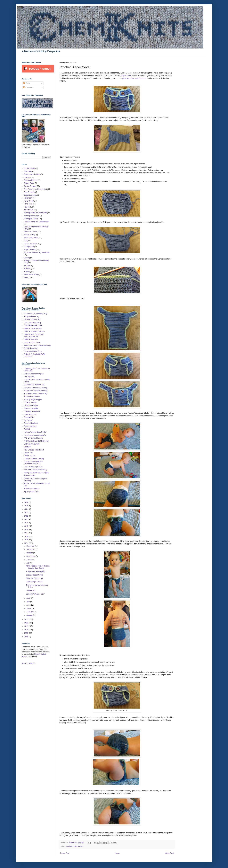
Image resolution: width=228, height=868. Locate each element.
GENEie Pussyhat (31, 339)
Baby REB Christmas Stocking (36, 391)
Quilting (27, 258)
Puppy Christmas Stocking (34, 459)
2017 (27, 533)
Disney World (29, 183)
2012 (27, 623)
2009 (27, 633)
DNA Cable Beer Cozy (32, 323)
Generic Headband (31, 423)
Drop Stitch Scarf (30, 414)
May (28, 602)
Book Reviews (29, 168)
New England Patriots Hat (34, 450)
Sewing (27, 272)
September (31, 556)
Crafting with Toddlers (32, 174)
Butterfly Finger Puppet (33, 400)
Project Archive (78, 846)
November (31, 549)
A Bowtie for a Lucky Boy (36, 571)
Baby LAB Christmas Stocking (35, 388)
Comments (29, 88)
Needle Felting (29, 235)
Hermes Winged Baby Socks (35, 432)
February (30, 612)
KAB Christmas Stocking (33, 438)
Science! (27, 269)
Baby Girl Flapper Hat (34, 578)
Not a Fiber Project (31, 238)
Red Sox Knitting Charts (33, 467)
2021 (27, 519)
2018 (27, 529)
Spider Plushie (29, 476)
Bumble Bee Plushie (32, 397)
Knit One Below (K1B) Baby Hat (36, 441)
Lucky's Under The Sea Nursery (36, 222)
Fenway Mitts (29, 417)
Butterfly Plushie (30, 402)
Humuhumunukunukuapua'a (35, 435)
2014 (27, 543)
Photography (29, 247)
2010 (27, 630)
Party (26, 241)
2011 (27, 626)
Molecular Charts (30, 232)
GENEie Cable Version (33, 328)
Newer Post (65, 853)
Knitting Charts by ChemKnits (35, 213)
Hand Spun (28, 204)
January (30, 615)
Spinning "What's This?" (35, 594)
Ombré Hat (28, 453)
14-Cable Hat (29, 377)
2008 (27, 637)
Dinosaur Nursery (31, 180)
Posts (27, 83)
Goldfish (27, 429)
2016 (27, 536)
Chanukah (28, 171)
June (29, 598)
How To (27, 207)
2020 (27, 523)
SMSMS (27, 266)
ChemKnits (72, 843)
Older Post (169, 853)
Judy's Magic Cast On (34, 582)
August (29, 560)
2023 (27, 512)
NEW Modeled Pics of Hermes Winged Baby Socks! (38, 567)
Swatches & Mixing (31, 274)
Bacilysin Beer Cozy (32, 317)
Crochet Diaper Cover (34, 575)
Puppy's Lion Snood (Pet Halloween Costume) (33, 463)
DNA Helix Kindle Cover (33, 325)
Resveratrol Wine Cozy (33, 351)
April (28, 605)
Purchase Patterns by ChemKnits (37, 253)
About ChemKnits (28, 663)
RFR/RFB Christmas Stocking (35, 470)
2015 (27, 540)
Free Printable (29, 192)
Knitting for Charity (31, 219)
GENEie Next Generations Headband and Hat (34, 335)
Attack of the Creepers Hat (34, 385)
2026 (27, 502)
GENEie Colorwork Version (34, 331)
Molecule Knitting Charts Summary (37, 345)
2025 (27, 506)
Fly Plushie (28, 420)
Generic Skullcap (30, 426)
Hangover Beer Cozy (32, 342)
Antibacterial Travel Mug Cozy (35, 314)
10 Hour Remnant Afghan (34, 374)
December (31, 546)
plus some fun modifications (134, 78)
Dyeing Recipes (30, 186)
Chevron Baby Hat (31, 408)
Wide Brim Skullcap (31, 489)
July (28, 563)
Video (26, 277)
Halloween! (28, 198)
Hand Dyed (28, 201)
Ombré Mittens (30, 456)
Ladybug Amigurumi (32, 444)
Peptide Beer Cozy (31, 348)
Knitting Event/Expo (31, 216)
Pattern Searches (31, 244)
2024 (27, 509)
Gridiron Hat (31, 591)
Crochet (69, 846)
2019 (27, 526)
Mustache (28, 447)
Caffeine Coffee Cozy (32, 319)
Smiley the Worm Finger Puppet (36, 473)
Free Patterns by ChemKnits (35, 189)
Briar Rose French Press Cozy (36, 394)
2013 (27, 620)
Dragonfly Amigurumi (32, 411)
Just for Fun (28, 210)
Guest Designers (30, 195)
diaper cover (126, 75)
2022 (27, 516)
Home (117, 853)
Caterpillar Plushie (31, 405)
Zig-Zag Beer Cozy (31, 492)
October (30, 553)
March (29, 608)
